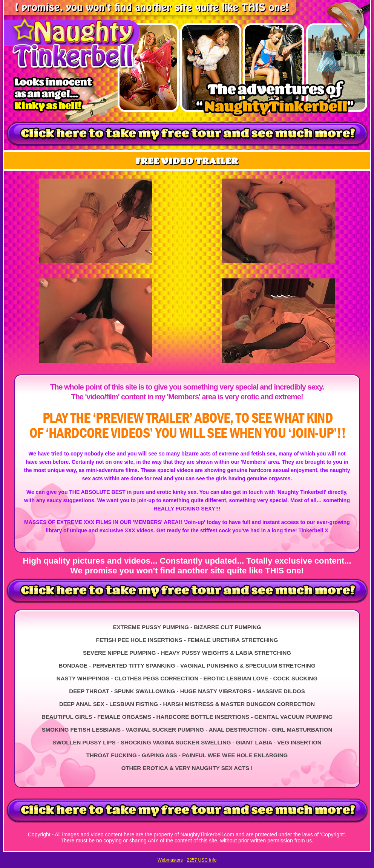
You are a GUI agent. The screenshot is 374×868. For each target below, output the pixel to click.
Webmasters (170, 860)
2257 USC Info (202, 860)
